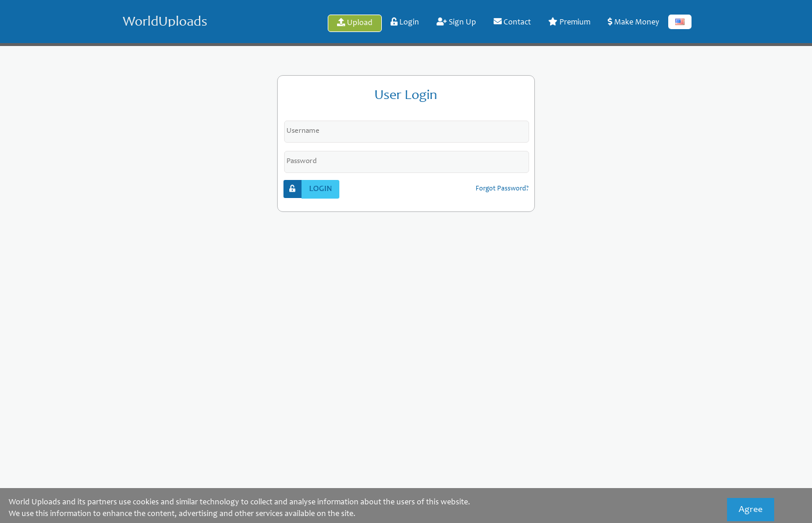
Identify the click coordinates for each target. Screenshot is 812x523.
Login (405, 22)
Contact (512, 22)
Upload (355, 23)
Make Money (634, 22)
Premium (569, 22)
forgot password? (502, 189)
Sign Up (456, 22)
